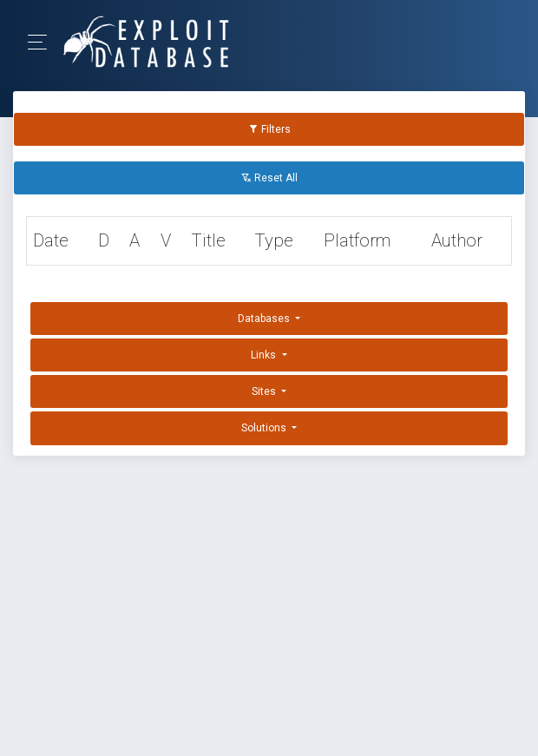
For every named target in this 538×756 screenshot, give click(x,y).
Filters (269, 129)
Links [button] (265, 355)
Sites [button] (265, 391)
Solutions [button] (265, 428)
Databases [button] (265, 319)
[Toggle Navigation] (43, 42)
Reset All (269, 178)
